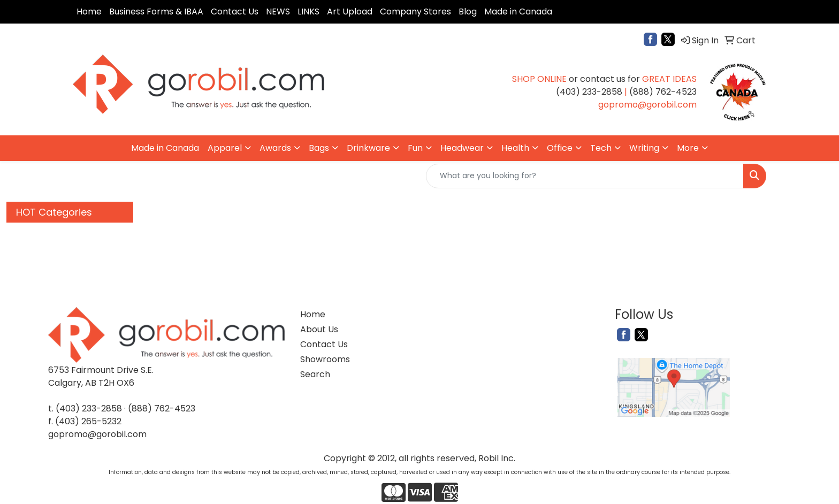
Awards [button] (275, 148)
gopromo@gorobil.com (97, 434)
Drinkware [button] (368, 148)
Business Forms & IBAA (156, 12)
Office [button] (560, 148)
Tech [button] (601, 148)
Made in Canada (518, 12)
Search (315, 374)
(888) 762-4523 (162, 408)
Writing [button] (644, 148)
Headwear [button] (462, 148)
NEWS (278, 12)
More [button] (688, 148)
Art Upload (350, 12)
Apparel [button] (225, 148)
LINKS (308, 12)
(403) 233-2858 (89, 408)
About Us (319, 329)
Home (89, 12)
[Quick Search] (585, 176)
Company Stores (415, 12)
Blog (468, 12)
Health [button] (515, 148)
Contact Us (235, 12)
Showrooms (325, 359)
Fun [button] (415, 148)
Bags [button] (319, 148)
